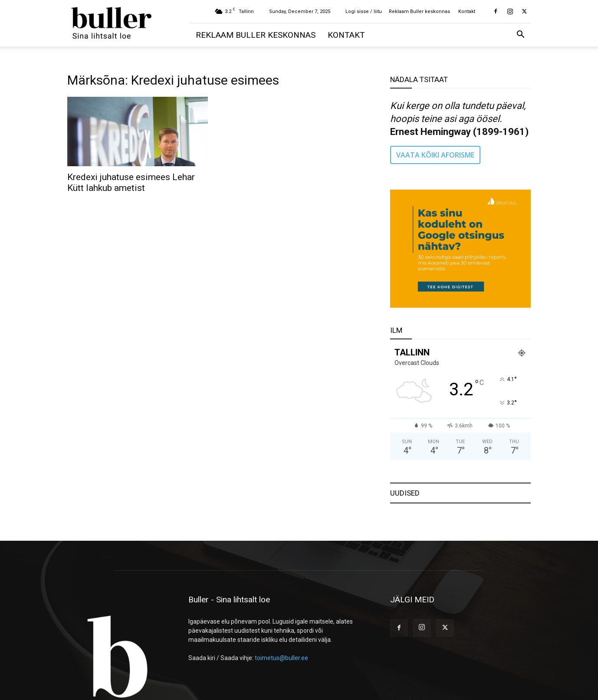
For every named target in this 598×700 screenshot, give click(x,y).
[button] (520, 35)
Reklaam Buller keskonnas (419, 12)
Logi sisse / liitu (364, 12)
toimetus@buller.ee (281, 658)
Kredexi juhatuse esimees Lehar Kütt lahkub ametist (131, 182)
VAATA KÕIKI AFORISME (435, 155)
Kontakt (467, 12)
